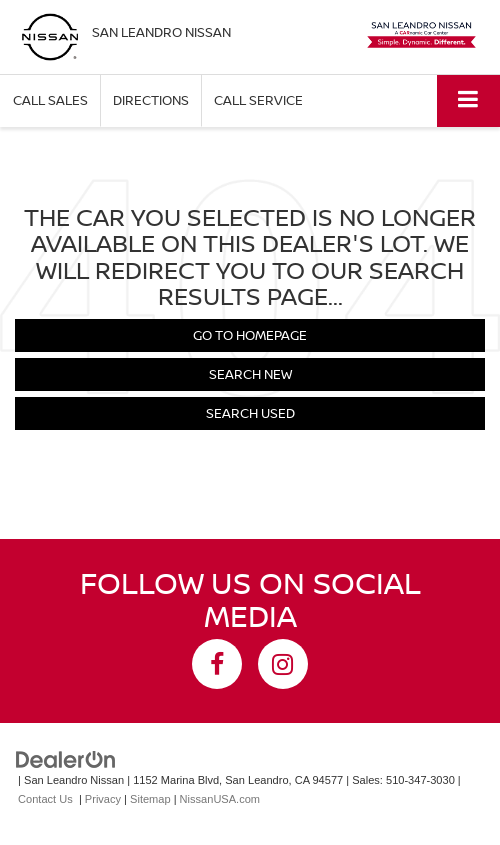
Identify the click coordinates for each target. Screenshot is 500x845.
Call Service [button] (258, 100)
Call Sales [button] (50, 100)
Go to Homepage (250, 335)
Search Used (250, 413)
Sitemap (150, 799)
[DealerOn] (66, 759)
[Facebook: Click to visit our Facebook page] (217, 664)
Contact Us (45, 799)
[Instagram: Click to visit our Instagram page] (283, 664)
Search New (250, 374)
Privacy (103, 799)
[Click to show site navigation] (468, 100)
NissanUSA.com (220, 799)
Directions (151, 100)
